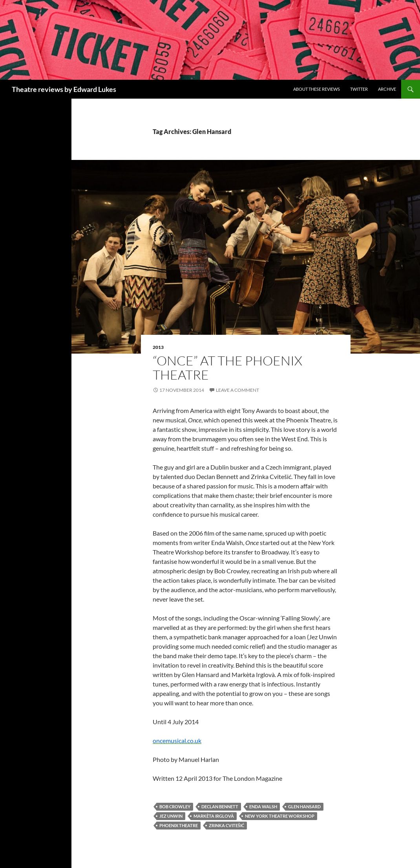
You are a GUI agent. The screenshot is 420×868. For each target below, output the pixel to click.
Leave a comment (237, 390)
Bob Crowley (175, 807)
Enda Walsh (263, 807)
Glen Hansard (304, 807)
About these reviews (317, 89)
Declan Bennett (220, 807)
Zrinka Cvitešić (226, 825)
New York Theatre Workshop (280, 816)
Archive (387, 89)
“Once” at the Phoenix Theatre (227, 368)
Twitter (359, 89)
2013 (158, 347)
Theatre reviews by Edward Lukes (64, 89)
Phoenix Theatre (179, 825)
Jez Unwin (171, 816)
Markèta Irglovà (214, 816)
